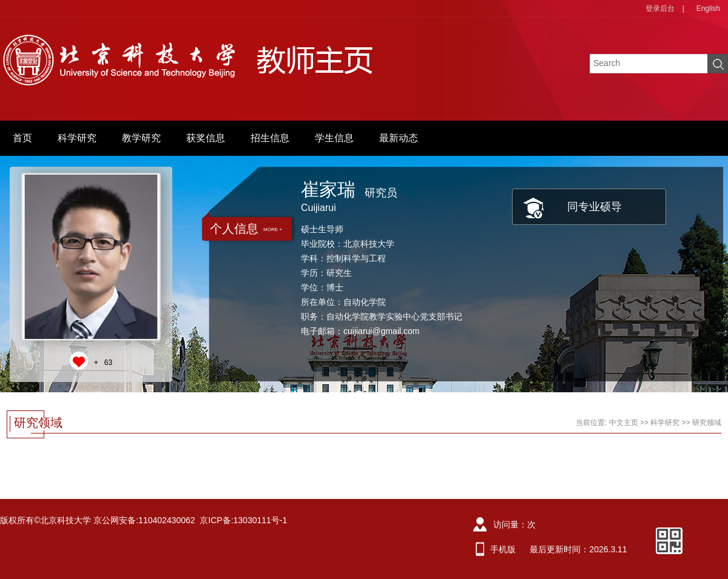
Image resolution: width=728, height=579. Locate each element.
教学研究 (141, 138)
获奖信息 (206, 138)
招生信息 (270, 138)
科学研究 (77, 138)
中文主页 (624, 423)
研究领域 (707, 423)
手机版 (503, 549)
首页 (22, 138)
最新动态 (399, 138)
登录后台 (660, 8)
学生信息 (334, 138)
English (708, 8)
